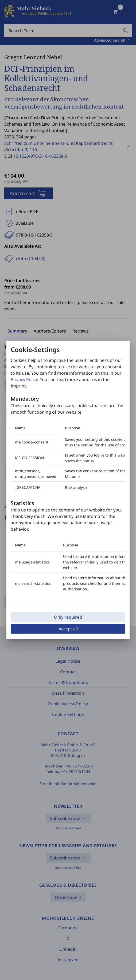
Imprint (18, 386)
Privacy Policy (24, 379)
